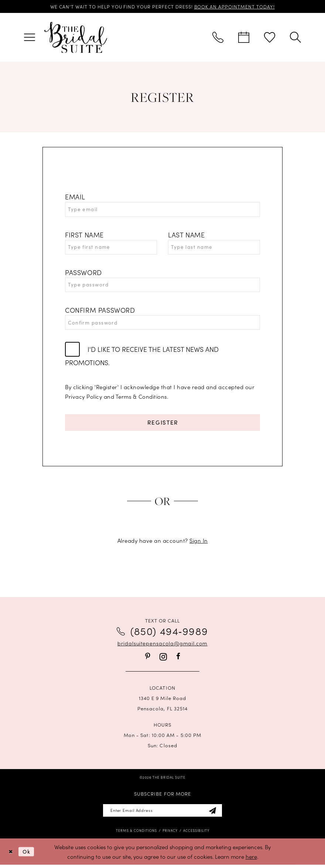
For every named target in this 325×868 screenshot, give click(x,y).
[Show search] (295, 38)
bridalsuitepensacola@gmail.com (162, 646)
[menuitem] (30, 38)
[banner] (76, 37)
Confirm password (100, 312)
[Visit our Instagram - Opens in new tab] (163, 659)
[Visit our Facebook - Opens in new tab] (178, 659)
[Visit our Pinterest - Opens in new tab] (148, 659)
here (251, 859)
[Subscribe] (215, 813)
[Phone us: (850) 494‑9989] (218, 38)
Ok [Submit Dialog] (27, 854)
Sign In (199, 543)
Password (83, 273)
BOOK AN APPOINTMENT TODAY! (236, 6)
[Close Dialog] (11, 855)
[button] (30, 38)
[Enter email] (163, 813)
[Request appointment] (244, 38)
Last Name (186, 235)
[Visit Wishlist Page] (270, 38)
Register (163, 425)
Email (75, 197)
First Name (84, 235)
